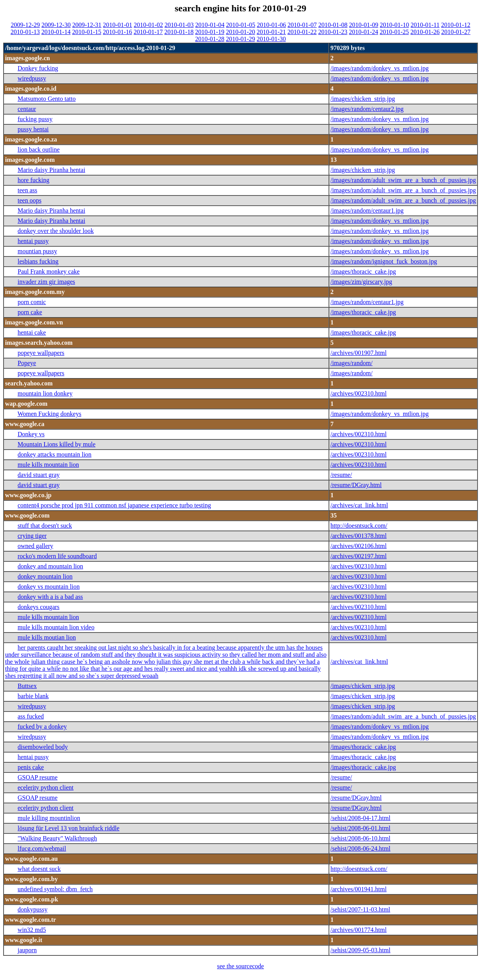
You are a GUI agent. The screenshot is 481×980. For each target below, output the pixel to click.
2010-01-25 (394, 32)
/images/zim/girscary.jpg (361, 282)
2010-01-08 (333, 25)
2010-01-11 (425, 25)
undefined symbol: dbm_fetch (55, 889)
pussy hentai (33, 129)
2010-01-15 (87, 32)
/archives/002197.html (359, 556)
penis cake (31, 767)
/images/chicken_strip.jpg (363, 99)
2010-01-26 (425, 32)
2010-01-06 (272, 25)
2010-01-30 (271, 39)
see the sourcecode (240, 966)
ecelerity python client (46, 787)
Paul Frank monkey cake (49, 271)
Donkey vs (31, 434)
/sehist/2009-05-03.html (360, 950)
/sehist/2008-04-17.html (360, 818)
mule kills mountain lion (48, 465)
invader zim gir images (46, 282)
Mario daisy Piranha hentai (51, 170)
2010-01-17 (148, 32)
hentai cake (32, 332)
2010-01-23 (333, 32)
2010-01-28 (210, 39)
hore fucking (33, 180)
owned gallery (35, 546)
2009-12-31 (87, 25)
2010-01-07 (302, 25)
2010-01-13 (25, 32)
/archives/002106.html (359, 546)
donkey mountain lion (45, 576)
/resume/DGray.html (356, 485)
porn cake (30, 312)
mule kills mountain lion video (56, 627)
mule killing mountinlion (49, 818)
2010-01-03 (179, 25)
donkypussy (32, 909)
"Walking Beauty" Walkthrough (57, 838)
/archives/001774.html (359, 930)
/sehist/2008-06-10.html (360, 838)
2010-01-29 (241, 39)
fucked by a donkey (42, 726)
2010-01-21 (271, 32)
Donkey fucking (38, 68)
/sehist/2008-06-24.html (360, 848)
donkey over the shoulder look (56, 231)
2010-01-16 (118, 32)
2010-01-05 (241, 25)
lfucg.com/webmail (42, 848)
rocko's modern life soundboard (57, 556)
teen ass (27, 190)
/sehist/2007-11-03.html (360, 909)
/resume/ (341, 475)
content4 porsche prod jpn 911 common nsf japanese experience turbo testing (114, 505)
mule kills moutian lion (47, 637)
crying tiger (32, 536)
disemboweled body (43, 747)
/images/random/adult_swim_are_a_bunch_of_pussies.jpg (403, 180)
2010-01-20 (241, 32)
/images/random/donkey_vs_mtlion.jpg (380, 68)
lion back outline (39, 150)
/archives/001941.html (359, 889)
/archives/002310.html (359, 393)
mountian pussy (37, 251)
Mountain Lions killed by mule (57, 444)
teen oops (30, 200)
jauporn (27, 950)
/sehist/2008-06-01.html (360, 828)
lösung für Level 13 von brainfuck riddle (68, 828)
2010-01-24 (363, 32)
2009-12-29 (25, 25)
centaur (27, 109)
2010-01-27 (456, 32)
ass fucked (31, 716)
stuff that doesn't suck (45, 526)
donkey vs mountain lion (49, 587)
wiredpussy (32, 78)
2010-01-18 (179, 32)
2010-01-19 (210, 32)
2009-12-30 (56, 25)
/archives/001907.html (359, 353)
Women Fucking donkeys (49, 414)
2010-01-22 (302, 32)
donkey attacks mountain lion (55, 454)
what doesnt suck (39, 869)
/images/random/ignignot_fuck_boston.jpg (384, 261)
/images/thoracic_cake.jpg (363, 271)
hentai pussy (33, 241)
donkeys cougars (39, 607)
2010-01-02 (148, 25)
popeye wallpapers (41, 353)
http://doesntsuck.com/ (359, 526)
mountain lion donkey (45, 393)
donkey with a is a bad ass (50, 597)
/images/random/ (352, 363)
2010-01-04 (210, 25)
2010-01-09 (364, 25)
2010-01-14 (56, 32)
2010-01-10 (394, 25)
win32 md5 (32, 930)
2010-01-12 (456, 25)
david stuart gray (39, 475)
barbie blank (33, 696)
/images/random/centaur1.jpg (367, 211)
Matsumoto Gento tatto (47, 99)
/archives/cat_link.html (359, 505)
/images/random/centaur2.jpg (367, 109)
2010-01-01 (118, 25)
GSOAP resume (38, 777)
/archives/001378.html (359, 536)
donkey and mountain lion (50, 566)
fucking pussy (35, 119)
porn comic (32, 302)
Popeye (27, 363)
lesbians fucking (38, 261)
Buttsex (27, 686)
